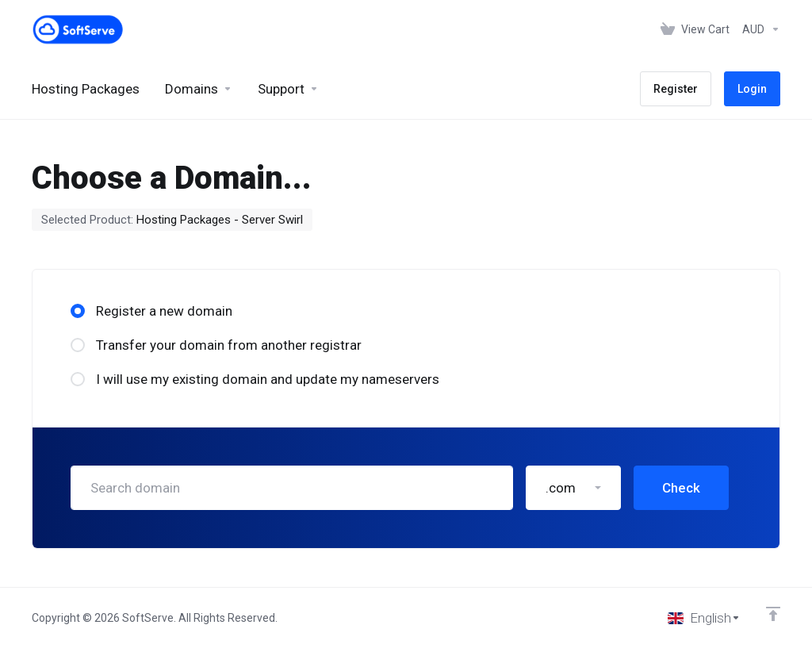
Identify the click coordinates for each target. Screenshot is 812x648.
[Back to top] (773, 614)
